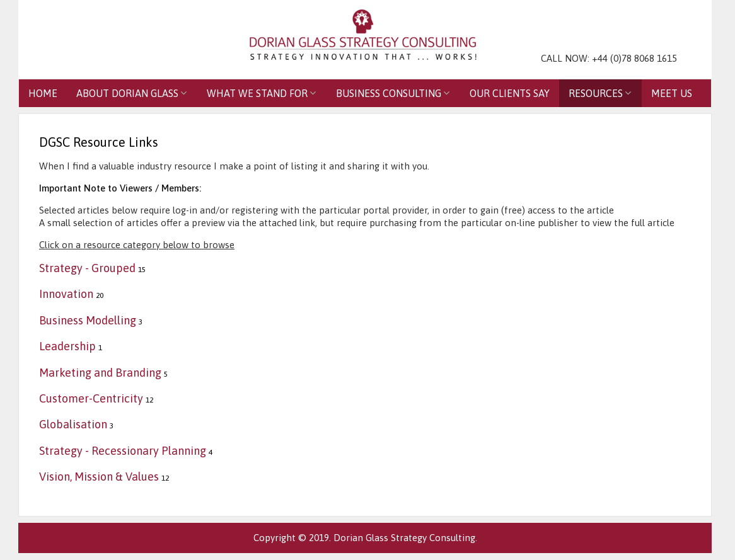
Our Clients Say (510, 93)
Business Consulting (389, 93)
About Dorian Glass (127, 93)
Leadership (67, 346)
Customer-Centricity (91, 398)
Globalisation (73, 424)
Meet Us (672, 93)
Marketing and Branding (100, 373)
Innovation (66, 294)
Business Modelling (88, 320)
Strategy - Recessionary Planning (123, 451)
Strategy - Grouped (87, 268)
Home (43, 93)
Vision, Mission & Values (99, 477)
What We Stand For (257, 93)
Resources (596, 93)
